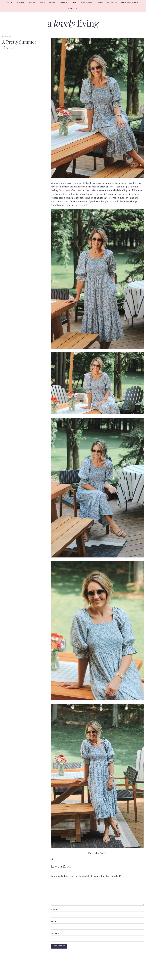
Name (54, 910)
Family (32, 3)
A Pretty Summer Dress (19, 45)
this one (82, 205)
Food (42, 3)
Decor (52, 3)
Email (54, 921)
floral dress (64, 190)
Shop (74, 3)
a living (73, 23)
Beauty (63, 3)
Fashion (21, 3)
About (100, 3)
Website (55, 934)
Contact (73, 9)
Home (10, 3)
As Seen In (112, 3)
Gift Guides (86, 3)
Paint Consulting (130, 3)
